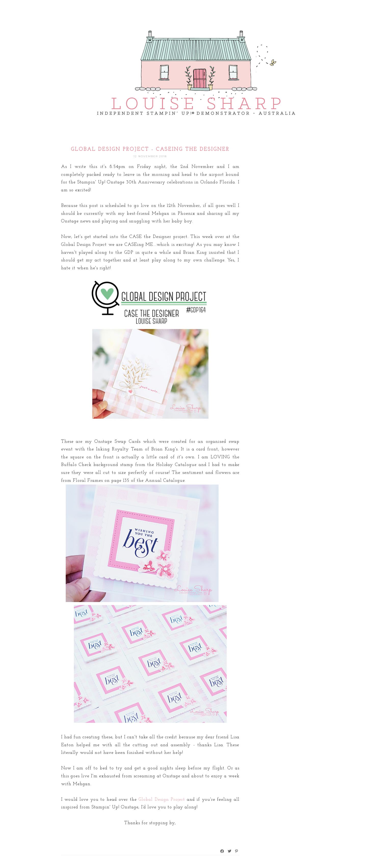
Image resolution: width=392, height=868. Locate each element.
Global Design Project (162, 800)
